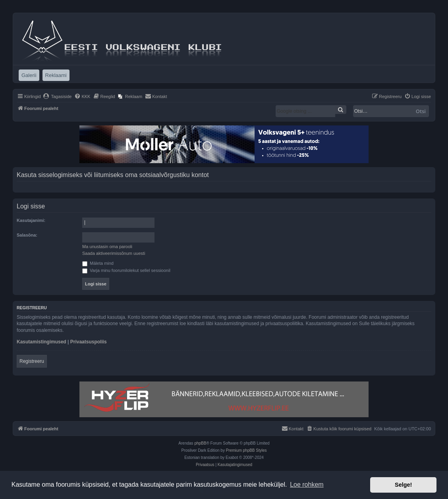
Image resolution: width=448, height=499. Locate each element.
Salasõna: (27, 235)
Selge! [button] (403, 485)
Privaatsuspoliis (89, 342)
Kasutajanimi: (31, 220)
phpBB (200, 443)
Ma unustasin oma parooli (107, 247)
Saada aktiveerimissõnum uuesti (114, 253)
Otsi (421, 111)
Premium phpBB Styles (246, 450)
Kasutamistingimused (42, 342)
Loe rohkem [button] (307, 485)
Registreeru (32, 361)
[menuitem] (57, 96)
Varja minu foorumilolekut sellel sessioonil (126, 270)
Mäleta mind (98, 263)
